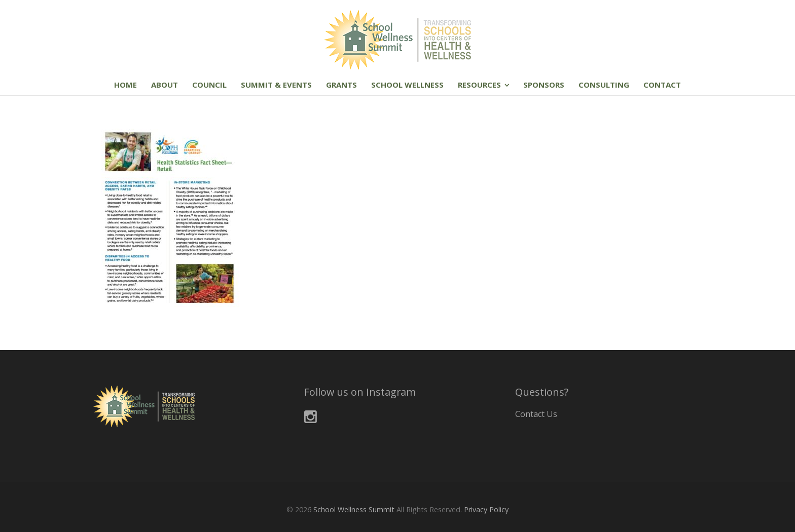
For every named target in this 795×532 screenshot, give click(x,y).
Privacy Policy (486, 509)
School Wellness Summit (354, 509)
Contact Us (536, 414)
